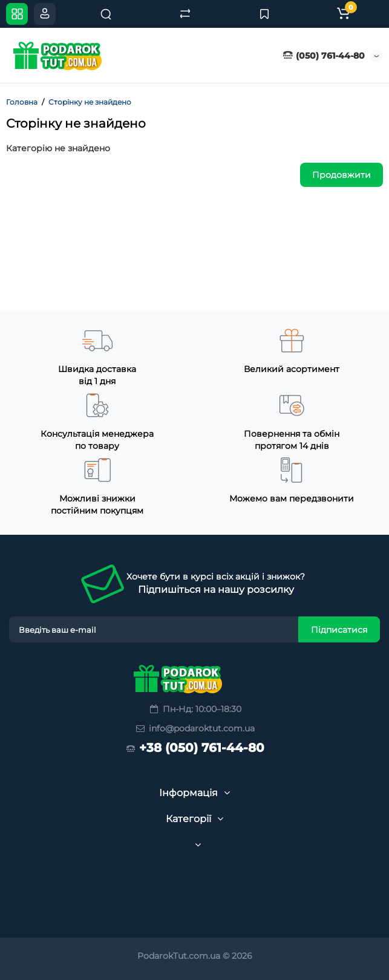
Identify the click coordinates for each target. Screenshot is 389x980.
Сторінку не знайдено (90, 102)
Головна (22, 102)
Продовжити (342, 175)
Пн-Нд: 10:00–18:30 (195, 709)
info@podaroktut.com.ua (194, 728)
